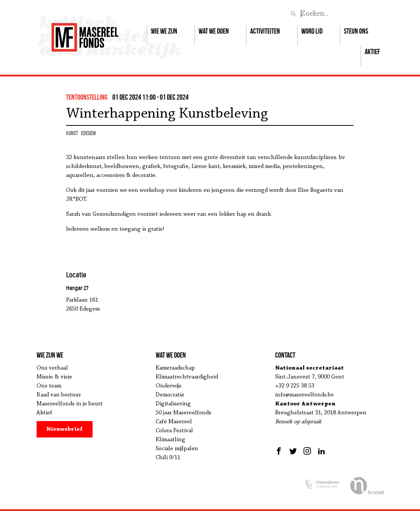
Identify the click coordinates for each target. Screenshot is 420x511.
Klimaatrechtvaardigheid (187, 377)
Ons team (49, 386)
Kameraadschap (175, 368)
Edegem (88, 133)
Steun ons (356, 31)
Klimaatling (170, 440)
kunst (72, 133)
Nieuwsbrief (64, 429)
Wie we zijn (164, 31)
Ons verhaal (52, 368)
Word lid (312, 31)
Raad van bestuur (59, 395)
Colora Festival (174, 431)
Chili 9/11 (168, 458)
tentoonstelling (87, 97)
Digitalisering (173, 404)
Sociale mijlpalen (177, 449)
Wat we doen (214, 31)
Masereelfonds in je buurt (70, 404)
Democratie (170, 395)
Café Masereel (174, 422)
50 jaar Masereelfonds (183, 413)
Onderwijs (169, 386)
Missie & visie (54, 377)
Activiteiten (265, 31)
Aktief (372, 52)
